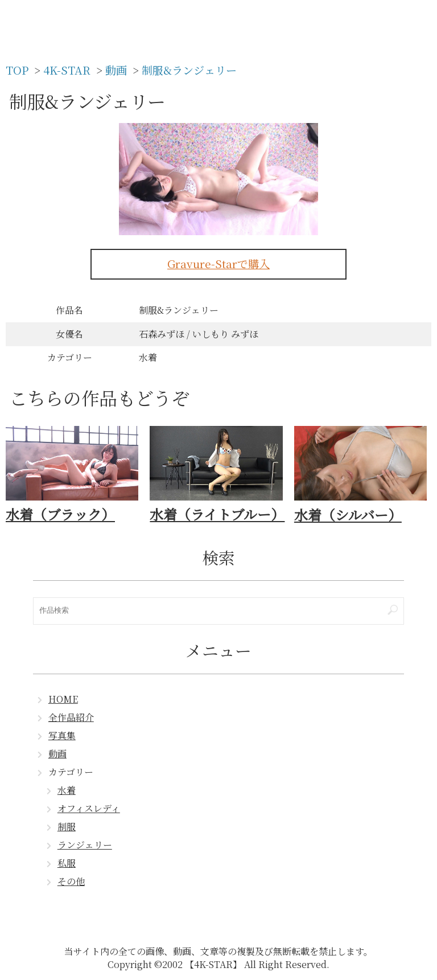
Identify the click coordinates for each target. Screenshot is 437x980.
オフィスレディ (89, 808)
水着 (67, 790)
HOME (63, 699)
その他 (71, 881)
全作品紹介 (71, 717)
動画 (57, 754)
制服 (67, 827)
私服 (67, 863)
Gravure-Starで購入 (218, 263)
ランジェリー (85, 845)
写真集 (62, 735)
